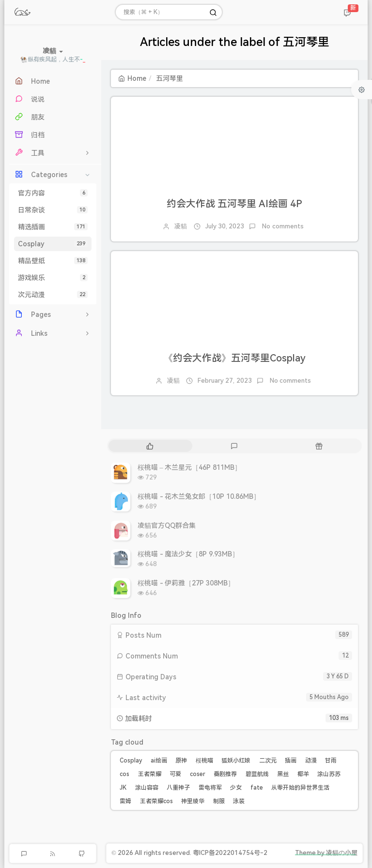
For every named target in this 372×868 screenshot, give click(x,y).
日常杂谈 (53, 210)
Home (132, 78)
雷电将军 (210, 788)
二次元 (268, 761)
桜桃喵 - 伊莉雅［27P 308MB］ (186, 583)
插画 (291, 761)
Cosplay (53, 244)
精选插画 (53, 227)
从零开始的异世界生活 (300, 788)
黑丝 (283, 774)
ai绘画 (159, 761)
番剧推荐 (225, 774)
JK (123, 788)
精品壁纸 (53, 261)
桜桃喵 (204, 761)
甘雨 (331, 761)
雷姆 (125, 801)
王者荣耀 (150, 774)
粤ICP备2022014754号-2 (230, 853)
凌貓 (181, 226)
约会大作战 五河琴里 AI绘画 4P (234, 204)
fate (257, 788)
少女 (236, 788)
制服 (219, 801)
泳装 (239, 801)
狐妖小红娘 (236, 761)
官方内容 (53, 193)
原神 (181, 761)
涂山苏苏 (329, 774)
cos (124, 774)
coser (198, 774)
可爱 (175, 774)
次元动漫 (53, 295)
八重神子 (178, 788)
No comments (282, 226)
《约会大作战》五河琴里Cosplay (234, 358)
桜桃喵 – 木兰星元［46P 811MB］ (189, 467)
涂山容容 (147, 788)
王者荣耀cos (156, 801)
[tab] (150, 446)
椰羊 (303, 774)
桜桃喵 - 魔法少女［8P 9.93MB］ (188, 554)
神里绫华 (193, 801)
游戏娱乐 (53, 278)
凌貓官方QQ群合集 (167, 525)
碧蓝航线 (257, 774)
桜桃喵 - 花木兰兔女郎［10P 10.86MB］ (199, 496)
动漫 (311, 761)
